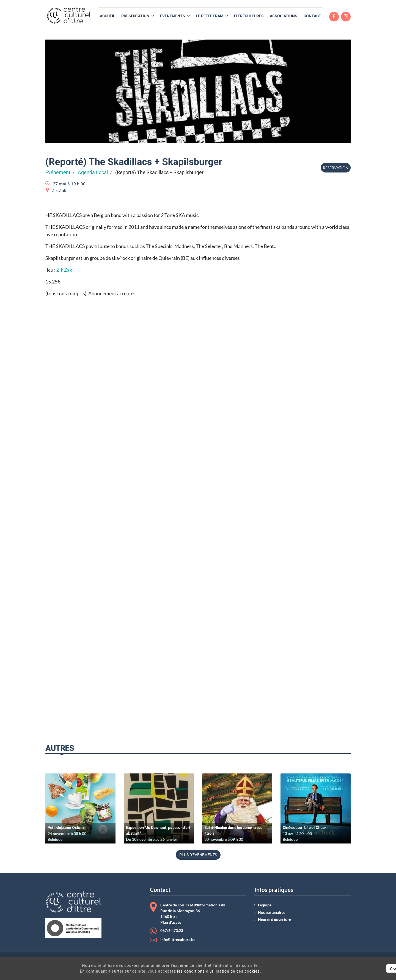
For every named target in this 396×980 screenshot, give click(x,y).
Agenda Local (93, 172)
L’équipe (265, 905)
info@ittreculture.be (178, 940)
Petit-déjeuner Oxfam (66, 828)
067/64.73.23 (172, 931)
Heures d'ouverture (274, 920)
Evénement (58, 172)
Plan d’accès (171, 922)
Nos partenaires (272, 912)
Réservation (336, 168)
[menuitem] (108, 16)
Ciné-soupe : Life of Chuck (305, 828)
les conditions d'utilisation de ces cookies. (199, 971)
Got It (344, 969)
